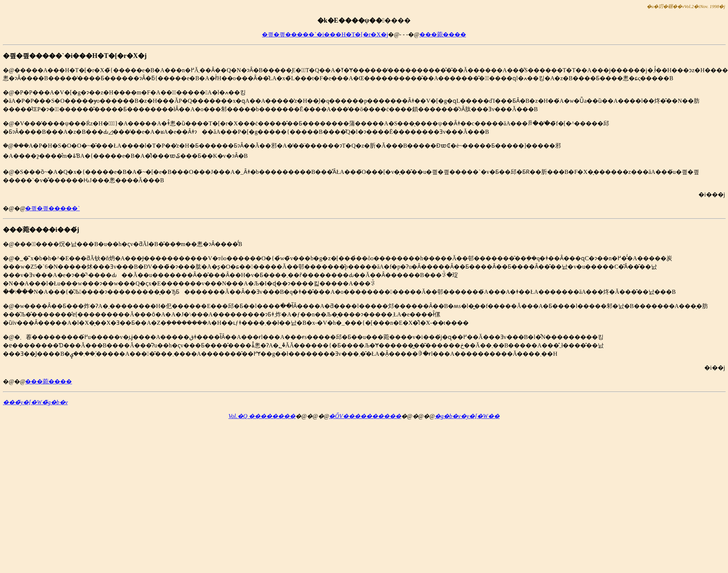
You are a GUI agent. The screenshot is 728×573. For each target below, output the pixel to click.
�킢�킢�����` (52, 208)
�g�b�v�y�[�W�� (467, 416)
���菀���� (443, 34)
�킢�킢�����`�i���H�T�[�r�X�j (325, 34)
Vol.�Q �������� (262, 416)
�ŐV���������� (365, 416)
